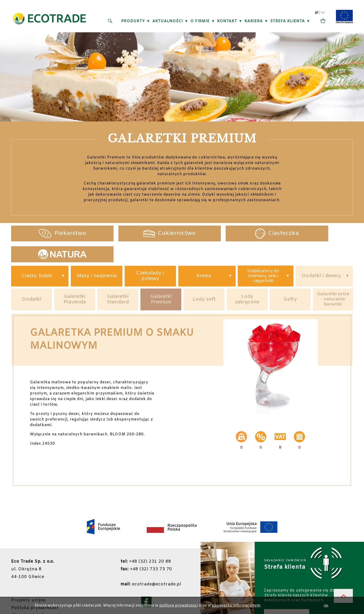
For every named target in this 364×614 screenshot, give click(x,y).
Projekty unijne (29, 580)
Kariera (253, 21)
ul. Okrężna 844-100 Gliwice (33, 549)
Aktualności (167, 21)
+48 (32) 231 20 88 (145, 542)
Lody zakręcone (247, 279)
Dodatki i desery (321, 256)
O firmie (200, 21)
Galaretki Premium (161, 279)
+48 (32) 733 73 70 (146, 549)
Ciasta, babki (37, 256)
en (323, 13)
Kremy (204, 256)
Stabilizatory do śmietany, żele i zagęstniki (263, 256)
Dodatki (32, 279)
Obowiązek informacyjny (39, 594)
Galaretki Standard (118, 279)
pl (317, 13)
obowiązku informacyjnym (236, 606)
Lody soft (204, 279)
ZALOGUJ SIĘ (287, 595)
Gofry (290, 279)
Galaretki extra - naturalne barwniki (333, 280)
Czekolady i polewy (150, 256)
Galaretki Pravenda (75, 279)
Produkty (133, 21)
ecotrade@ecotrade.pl (151, 564)
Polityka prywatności (35, 587)
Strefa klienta (287, 21)
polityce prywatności (179, 606)
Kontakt (227, 21)
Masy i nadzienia (97, 256)
